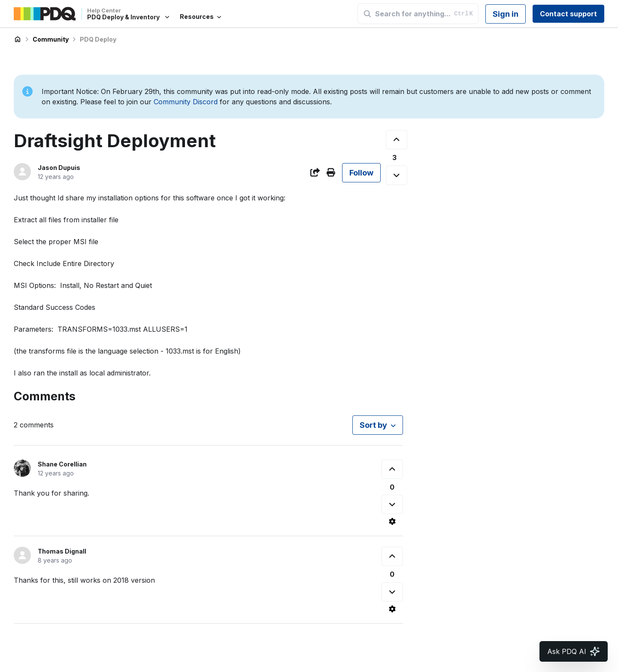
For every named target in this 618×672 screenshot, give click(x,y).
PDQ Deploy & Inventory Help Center (18, 39)
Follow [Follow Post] (361, 173)
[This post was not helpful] (397, 175)
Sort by (373, 425)
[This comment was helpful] (392, 469)
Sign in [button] (506, 14)
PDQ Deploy (98, 39)
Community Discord (186, 102)
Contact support (568, 14)
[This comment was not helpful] (392, 504)
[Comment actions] (392, 521)
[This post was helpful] (397, 140)
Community (51, 39)
